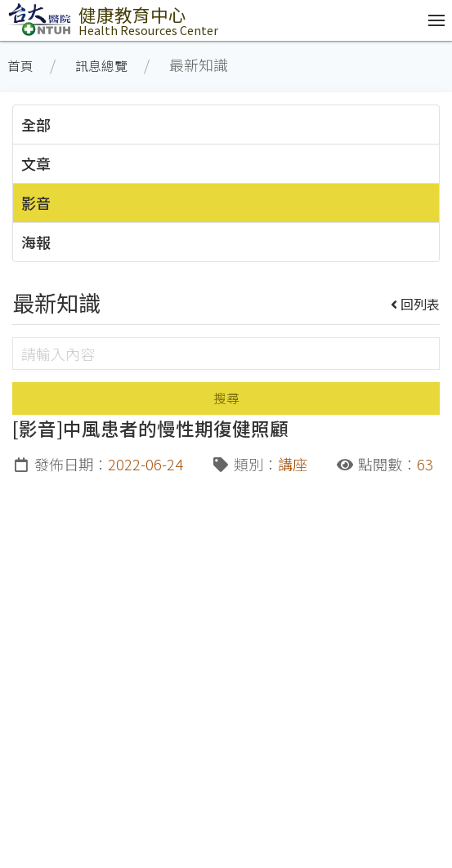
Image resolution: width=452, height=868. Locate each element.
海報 (36, 242)
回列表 (416, 304)
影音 (36, 203)
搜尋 (226, 398)
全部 (36, 124)
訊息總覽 (101, 66)
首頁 (20, 66)
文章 (36, 163)
